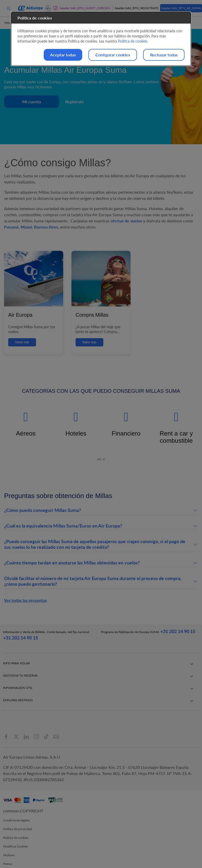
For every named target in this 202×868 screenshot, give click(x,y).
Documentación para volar (21, 703)
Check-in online (56, 661)
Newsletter (96, 694)
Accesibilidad (12, 863)
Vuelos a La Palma (143, 680)
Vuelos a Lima (140, 689)
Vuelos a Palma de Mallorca (150, 666)
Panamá (11, 227)
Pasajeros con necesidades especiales (21, 682)
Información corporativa (105, 684)
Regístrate (75, 102)
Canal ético (96, 698)
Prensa (8, 854)
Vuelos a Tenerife (143, 671)
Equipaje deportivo (16, 698)
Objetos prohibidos (16, 694)
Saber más (22, 342)
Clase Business (98, 666)
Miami (26, 227)
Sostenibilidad (98, 689)
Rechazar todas (164, 55)
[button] (99, 459)
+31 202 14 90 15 (21, 638)
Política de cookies (16, 828)
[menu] (8, 8)
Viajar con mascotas (17, 675)
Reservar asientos (57, 666)
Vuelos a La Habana (144, 694)
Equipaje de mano (15, 661)
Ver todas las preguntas (25, 600)
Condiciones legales (16, 811)
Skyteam (9, 846)
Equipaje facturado (16, 666)
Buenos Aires (46, 227)
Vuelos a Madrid (142, 661)
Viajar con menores (16, 671)
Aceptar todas (63, 55)
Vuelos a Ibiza (140, 684)
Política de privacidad (18, 819)
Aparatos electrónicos (18, 689)
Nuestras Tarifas (99, 675)
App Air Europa (99, 680)
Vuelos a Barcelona (144, 675)
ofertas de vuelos (126, 221)
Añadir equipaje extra (60, 671)
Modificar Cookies (15, 837)
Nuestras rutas (98, 661)
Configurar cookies (113, 55)
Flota (92, 671)
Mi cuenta (32, 102)
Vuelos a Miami (141, 698)
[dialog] (101, 39)
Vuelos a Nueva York (145, 703)
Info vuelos (53, 675)
